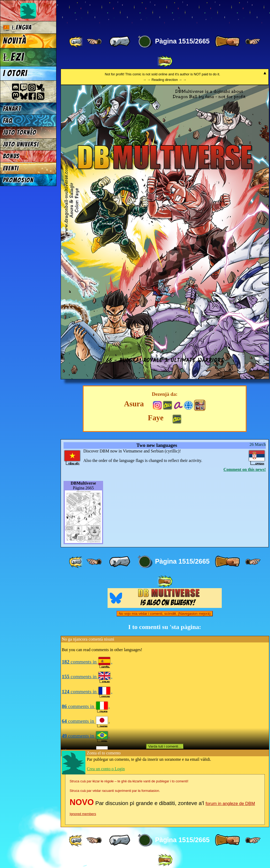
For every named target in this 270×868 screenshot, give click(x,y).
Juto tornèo (20, 132)
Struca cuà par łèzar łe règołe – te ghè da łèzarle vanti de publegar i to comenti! (129, 781)
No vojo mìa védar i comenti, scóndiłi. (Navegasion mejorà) (165, 614)
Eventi (11, 168)
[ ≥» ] (253, 42)
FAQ (8, 121)
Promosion (18, 180)
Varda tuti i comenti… (165, 746)
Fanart (12, 109)
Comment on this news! (245, 469)
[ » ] (227, 42)
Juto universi (21, 144)
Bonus (11, 156)
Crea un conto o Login (106, 769)
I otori (15, 73)
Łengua (17, 28)
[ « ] (120, 42)
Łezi (14, 57)
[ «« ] (76, 42)
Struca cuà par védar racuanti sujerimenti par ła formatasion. (115, 791)
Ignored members (83, 814)
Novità (15, 41)
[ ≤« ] (94, 42)
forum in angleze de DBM (230, 804)
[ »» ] (165, 61)
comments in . (87, 662)
